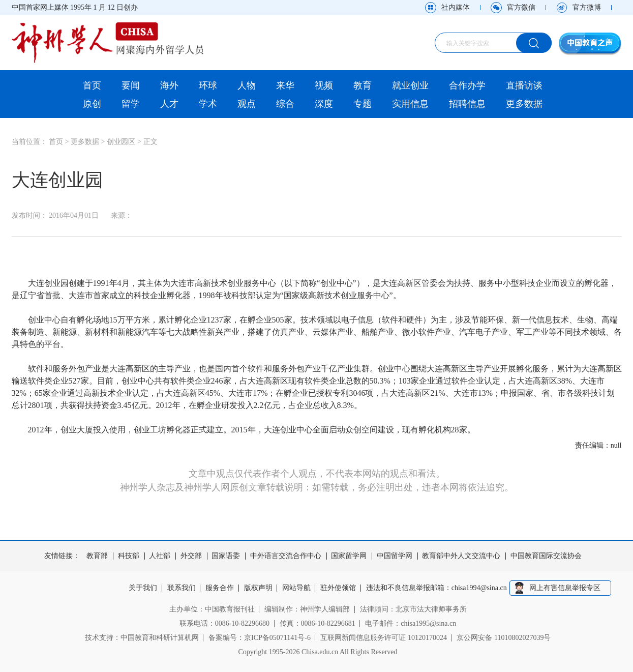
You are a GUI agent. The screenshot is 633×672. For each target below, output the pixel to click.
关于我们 (143, 588)
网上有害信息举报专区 (565, 588)
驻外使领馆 (339, 588)
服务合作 (220, 588)
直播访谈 (524, 85)
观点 (247, 104)
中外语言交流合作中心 (286, 556)
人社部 (160, 556)
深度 (324, 104)
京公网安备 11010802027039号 (504, 638)
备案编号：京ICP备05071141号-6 (260, 638)
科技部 (129, 556)
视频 (324, 85)
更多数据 (524, 104)
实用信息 (410, 104)
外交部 (191, 556)
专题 (363, 104)
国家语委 (226, 556)
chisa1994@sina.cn (479, 588)
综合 (285, 104)
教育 (363, 85)
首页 (92, 85)
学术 (208, 104)
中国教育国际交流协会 (546, 556)
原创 (92, 104)
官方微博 (587, 7)
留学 (131, 104)
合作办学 (467, 85)
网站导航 (296, 588)
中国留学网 (395, 556)
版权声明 (258, 588)
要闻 (131, 85)
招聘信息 (467, 104)
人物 (247, 85)
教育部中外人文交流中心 (461, 556)
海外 (169, 85)
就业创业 (410, 85)
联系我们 (182, 588)
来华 (285, 85)
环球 (208, 85)
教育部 (97, 556)
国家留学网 (349, 556)
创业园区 (121, 142)
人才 (169, 104)
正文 (150, 142)
